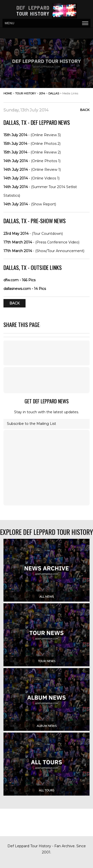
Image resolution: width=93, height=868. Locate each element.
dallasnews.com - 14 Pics (25, 289)
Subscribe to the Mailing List (31, 424)
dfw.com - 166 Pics (19, 280)
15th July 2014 (15, 135)
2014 (42, 93)
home (8, 93)
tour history (26, 93)
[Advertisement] (47, 380)
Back (85, 110)
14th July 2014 (16, 161)
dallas (54, 93)
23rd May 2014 (16, 234)
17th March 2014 (18, 242)
